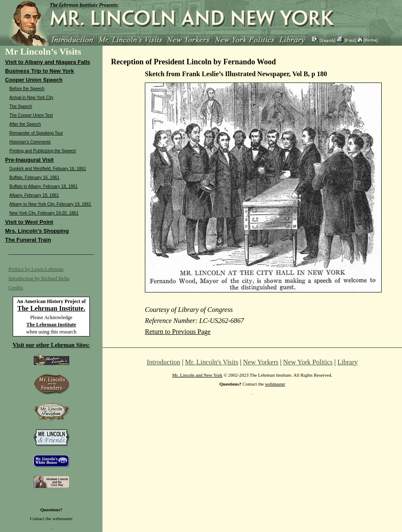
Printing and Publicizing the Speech (43, 151)
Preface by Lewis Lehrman (36, 269)
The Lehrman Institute (51, 325)
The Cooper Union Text (31, 115)
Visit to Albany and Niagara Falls (48, 62)
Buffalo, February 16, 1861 (34, 178)
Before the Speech (27, 89)
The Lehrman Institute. (51, 308)
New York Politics (308, 362)
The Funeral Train (28, 240)
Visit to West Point (29, 222)
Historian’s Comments (30, 142)
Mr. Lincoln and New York (198, 375)
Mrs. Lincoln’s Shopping (37, 231)
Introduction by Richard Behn (39, 278)
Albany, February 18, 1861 (34, 195)
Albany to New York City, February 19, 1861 (50, 204)
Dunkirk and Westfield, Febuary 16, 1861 (48, 169)
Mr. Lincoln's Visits (212, 362)
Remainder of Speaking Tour (36, 133)
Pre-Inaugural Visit (29, 160)
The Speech (21, 106)
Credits (16, 288)
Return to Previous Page (178, 332)
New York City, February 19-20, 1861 (44, 213)
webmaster (63, 518)
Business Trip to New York (40, 71)
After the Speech (25, 124)
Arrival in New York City (31, 98)
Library (348, 362)
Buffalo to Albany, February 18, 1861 (43, 186)
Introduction (164, 362)
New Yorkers (261, 362)
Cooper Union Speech (34, 80)
